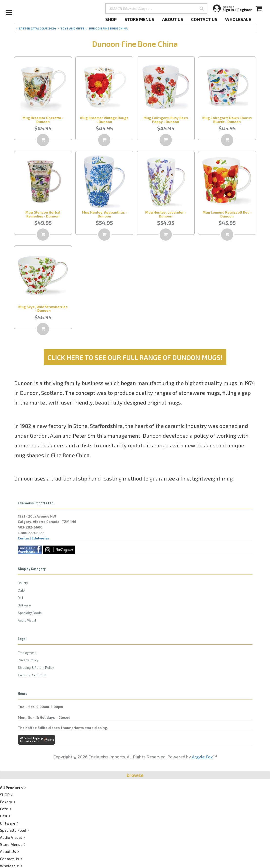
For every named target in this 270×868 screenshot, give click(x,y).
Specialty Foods (30, 613)
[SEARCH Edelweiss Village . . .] (156, 9)
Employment (27, 653)
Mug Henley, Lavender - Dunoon (166, 214)
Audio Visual (27, 620)
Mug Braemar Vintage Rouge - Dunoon (104, 120)
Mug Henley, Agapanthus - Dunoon (104, 214)
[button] (202, 9)
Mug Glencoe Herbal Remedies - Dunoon (43, 214)
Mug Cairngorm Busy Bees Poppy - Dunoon (166, 120)
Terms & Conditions (32, 675)
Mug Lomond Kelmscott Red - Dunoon (227, 214)
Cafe (21, 590)
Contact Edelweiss (34, 538)
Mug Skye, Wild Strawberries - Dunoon (43, 309)
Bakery (23, 583)
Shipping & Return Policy (36, 667)
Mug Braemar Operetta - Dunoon (43, 120)
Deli (20, 598)
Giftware (24, 605)
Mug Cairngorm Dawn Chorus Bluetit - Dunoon (227, 120)
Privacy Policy (28, 660)
